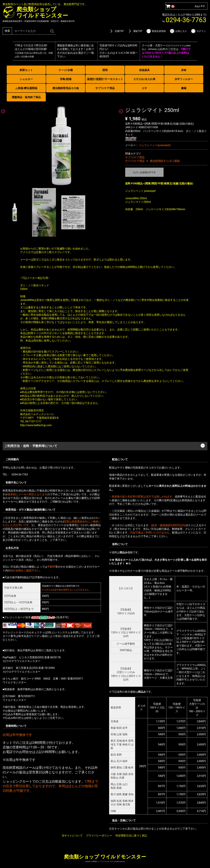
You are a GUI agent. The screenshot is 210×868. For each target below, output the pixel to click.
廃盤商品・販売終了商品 (26, 97)
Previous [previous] (2, 110)
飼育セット (26, 70)
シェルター (26, 79)
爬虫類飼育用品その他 (66, 88)
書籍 (184, 88)
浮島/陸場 (66, 79)
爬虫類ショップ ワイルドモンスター (105, 857)
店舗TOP (116, 31)
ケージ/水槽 (66, 70)
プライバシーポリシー (99, 835)
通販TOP (135, 31)
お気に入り (178, 31)
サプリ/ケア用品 (105, 88)
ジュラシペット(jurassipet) (155, 145)
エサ (144, 88)
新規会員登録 (156, 31)
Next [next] (120, 110)
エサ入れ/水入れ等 (144, 79)
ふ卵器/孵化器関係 (26, 88)
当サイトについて (72, 835)
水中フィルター (184, 79)
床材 (184, 70)
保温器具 (144, 70)
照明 (105, 70)
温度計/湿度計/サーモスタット (105, 79)
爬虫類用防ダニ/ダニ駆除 (165, 161)
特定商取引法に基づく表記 (131, 835)
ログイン (198, 31)
